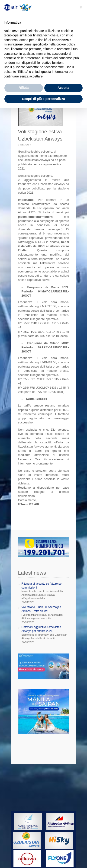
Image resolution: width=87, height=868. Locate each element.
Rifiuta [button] (24, 88)
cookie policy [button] (66, 44)
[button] (81, 7)
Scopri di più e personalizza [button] (43, 99)
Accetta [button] (63, 88)
